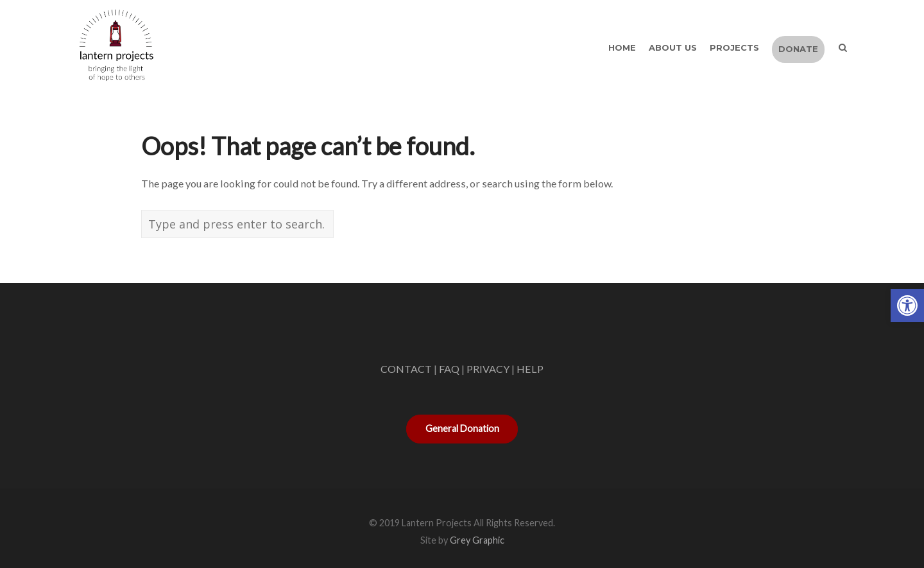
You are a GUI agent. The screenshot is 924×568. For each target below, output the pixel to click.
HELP (530, 369)
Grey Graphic (477, 540)
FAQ (449, 369)
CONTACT (406, 369)
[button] (907, 306)
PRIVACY (488, 369)
